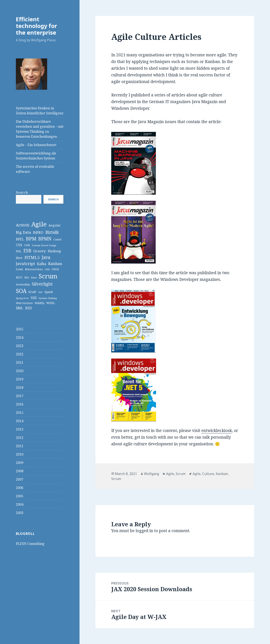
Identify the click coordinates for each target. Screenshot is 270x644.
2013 (20, 429)
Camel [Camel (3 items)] (57, 239)
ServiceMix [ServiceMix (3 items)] (23, 284)
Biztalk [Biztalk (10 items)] (52, 232)
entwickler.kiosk (217, 431)
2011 (20, 446)
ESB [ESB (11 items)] (27, 251)
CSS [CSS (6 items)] (19, 245)
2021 (20, 362)
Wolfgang (151, 474)
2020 (20, 371)
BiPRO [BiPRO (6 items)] (38, 232)
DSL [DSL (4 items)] (19, 251)
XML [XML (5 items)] (20, 308)
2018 (20, 388)
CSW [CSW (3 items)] (27, 245)
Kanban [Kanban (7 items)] (55, 264)
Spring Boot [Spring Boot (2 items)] (22, 298)
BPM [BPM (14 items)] (31, 239)
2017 (20, 396)
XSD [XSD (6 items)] (28, 308)
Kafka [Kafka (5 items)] (42, 264)
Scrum (181, 474)
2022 (20, 354)
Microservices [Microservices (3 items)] (34, 269)
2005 (20, 496)
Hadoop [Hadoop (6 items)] (54, 251)
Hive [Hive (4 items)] (19, 258)
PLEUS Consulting (30, 544)
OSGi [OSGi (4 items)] (55, 269)
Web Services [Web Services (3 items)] (24, 303)
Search (22, 192)
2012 (20, 438)
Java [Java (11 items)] (46, 257)
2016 (20, 404)
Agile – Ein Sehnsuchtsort (36, 145)
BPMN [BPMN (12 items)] (45, 239)
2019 (20, 379)
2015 (20, 413)
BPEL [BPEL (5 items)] (20, 239)
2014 (20, 421)
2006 (20, 488)
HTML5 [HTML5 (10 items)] (32, 257)
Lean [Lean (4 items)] (20, 269)
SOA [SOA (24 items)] (21, 291)
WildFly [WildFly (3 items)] (40, 303)
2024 (20, 337)
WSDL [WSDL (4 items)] (51, 303)
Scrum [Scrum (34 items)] (48, 276)
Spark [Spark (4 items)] (49, 292)
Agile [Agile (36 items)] (39, 224)
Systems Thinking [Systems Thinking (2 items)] (48, 298)
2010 (20, 454)
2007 (20, 479)
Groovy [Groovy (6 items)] (40, 251)
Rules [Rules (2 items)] (34, 278)
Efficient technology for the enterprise (36, 26)
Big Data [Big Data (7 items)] (23, 232)
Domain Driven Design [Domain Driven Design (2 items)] (44, 245)
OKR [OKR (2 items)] (47, 269)
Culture (208, 474)
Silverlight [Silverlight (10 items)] (42, 284)
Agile (170, 474)
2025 (20, 329)
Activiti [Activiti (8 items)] (23, 225)
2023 (20, 346)
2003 (20, 513)
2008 (20, 471)
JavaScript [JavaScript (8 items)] (25, 263)
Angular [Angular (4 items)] (55, 225)
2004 (20, 504)
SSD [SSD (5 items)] (34, 298)
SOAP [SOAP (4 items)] (32, 292)
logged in (144, 531)
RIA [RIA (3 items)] (27, 277)
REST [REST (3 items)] (19, 277)
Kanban (222, 474)
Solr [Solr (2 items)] (40, 292)
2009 (20, 463)
